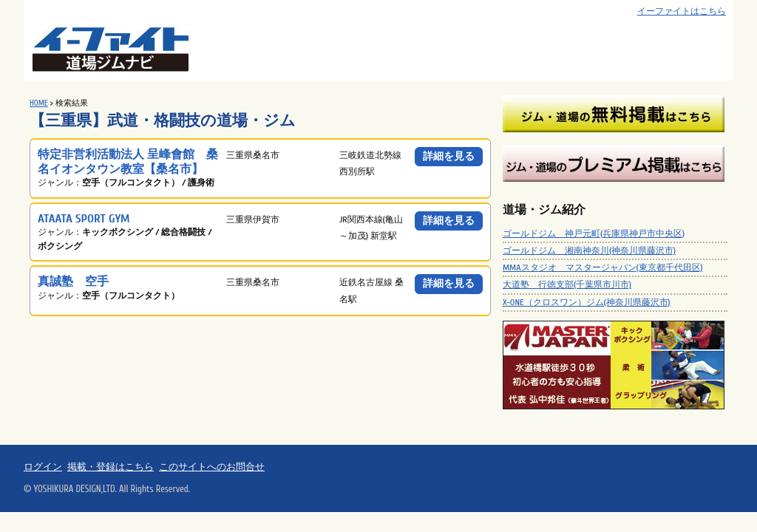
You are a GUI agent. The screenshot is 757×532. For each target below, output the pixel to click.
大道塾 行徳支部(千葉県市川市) (567, 284)
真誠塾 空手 (73, 281)
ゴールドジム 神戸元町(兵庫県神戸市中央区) (594, 233)
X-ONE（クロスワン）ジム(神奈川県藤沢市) (587, 302)
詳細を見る (449, 156)
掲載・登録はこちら (111, 467)
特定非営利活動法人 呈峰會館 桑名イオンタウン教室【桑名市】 (128, 161)
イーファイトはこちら (682, 11)
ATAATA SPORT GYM (84, 218)
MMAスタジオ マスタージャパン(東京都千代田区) (603, 267)
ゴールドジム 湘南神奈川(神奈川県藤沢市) (589, 250)
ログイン (43, 467)
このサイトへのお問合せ (212, 467)
